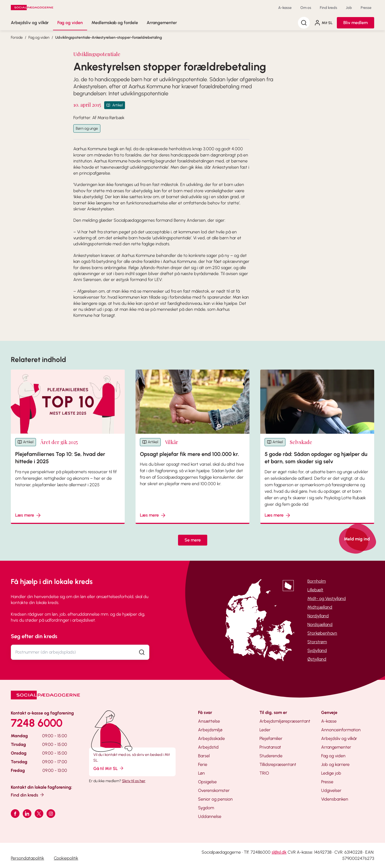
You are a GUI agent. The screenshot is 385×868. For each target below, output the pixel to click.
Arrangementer (162, 23)
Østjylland (317, 659)
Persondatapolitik (27, 858)
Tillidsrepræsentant (278, 764)
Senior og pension (215, 799)
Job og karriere (335, 764)
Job (349, 8)
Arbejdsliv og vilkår (30, 23)
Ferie (203, 764)
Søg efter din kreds (34, 636)
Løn (201, 773)
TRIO (264, 773)
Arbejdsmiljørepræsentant (285, 721)
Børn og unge (87, 128)
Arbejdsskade (211, 738)
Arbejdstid (208, 747)
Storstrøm (317, 642)
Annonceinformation (341, 730)
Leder (265, 730)
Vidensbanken (335, 799)
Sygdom (206, 808)
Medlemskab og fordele (115, 23)
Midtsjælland (320, 607)
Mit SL (323, 23)
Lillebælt (315, 590)
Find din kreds (28, 795)
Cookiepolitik (66, 858)
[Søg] (304, 23)
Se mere (193, 540)
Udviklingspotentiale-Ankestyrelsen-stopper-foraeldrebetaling (108, 37)
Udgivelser (331, 790)
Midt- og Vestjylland (327, 598)
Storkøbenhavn (322, 633)
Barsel (204, 756)
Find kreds (328, 8)
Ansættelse (209, 721)
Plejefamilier (271, 738)
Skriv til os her (134, 781)
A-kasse (285, 8)
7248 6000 (37, 723)
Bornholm (317, 581)
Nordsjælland (320, 624)
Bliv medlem (356, 23)
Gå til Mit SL (109, 768)
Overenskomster (214, 790)
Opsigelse (207, 782)
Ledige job (331, 773)
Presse (366, 8)
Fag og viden (70, 23)
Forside (17, 37)
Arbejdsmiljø (210, 730)
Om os (306, 8)
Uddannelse (210, 816)
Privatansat (270, 747)
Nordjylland (318, 616)
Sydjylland (317, 650)
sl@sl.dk (279, 852)
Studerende (271, 756)
